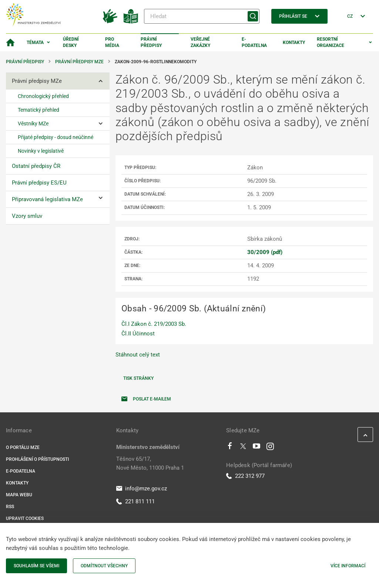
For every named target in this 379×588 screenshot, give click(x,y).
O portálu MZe (23, 447)
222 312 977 (245, 476)
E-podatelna (254, 42)
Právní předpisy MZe (79, 62)
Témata (35, 43)
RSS (10, 507)
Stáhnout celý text (138, 355)
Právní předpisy (151, 42)
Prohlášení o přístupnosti (37, 459)
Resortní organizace (331, 42)
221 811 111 (135, 501)
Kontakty (294, 43)
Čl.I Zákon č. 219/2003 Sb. (154, 324)
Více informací (348, 566)
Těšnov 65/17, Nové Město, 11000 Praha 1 (150, 463)
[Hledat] (202, 16)
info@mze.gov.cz (142, 489)
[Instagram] (270, 448)
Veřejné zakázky (200, 42)
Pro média (112, 42)
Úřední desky (71, 42)
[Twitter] (243, 448)
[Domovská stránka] (10, 43)
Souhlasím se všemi (36, 566)
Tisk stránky (138, 378)
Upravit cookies (25, 518)
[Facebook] (230, 448)
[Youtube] (257, 448)
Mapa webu (19, 495)
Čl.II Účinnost (138, 334)
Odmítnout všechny (104, 566)
